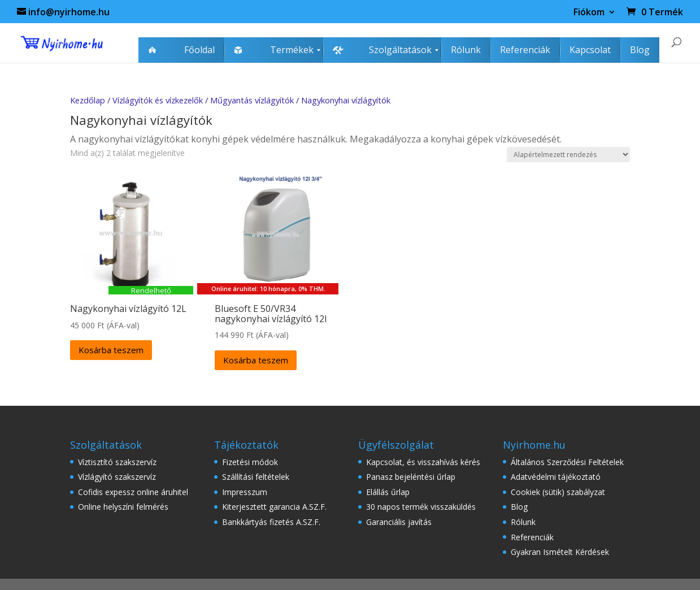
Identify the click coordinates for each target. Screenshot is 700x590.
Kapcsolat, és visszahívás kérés (423, 462)
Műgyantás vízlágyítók (252, 100)
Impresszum (245, 492)
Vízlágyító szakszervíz (117, 477)
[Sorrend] (568, 155)
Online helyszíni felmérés (123, 507)
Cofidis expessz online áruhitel (133, 492)
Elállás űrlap (388, 492)
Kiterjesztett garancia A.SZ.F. (274, 507)
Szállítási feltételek (256, 477)
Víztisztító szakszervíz (117, 462)
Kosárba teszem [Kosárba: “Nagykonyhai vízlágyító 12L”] (111, 350)
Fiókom (589, 13)
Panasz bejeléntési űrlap (411, 477)
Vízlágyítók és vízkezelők (158, 100)
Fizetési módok (250, 462)
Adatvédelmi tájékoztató (556, 477)
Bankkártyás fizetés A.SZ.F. (271, 522)
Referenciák (532, 537)
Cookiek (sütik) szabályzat (558, 492)
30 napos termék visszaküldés (421, 507)
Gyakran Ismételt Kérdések (560, 552)
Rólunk (523, 522)
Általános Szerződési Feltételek (567, 462)
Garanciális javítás (399, 522)
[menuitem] (181, 50)
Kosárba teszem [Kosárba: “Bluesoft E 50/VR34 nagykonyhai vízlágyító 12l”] (256, 360)
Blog (519, 507)
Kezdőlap (88, 100)
